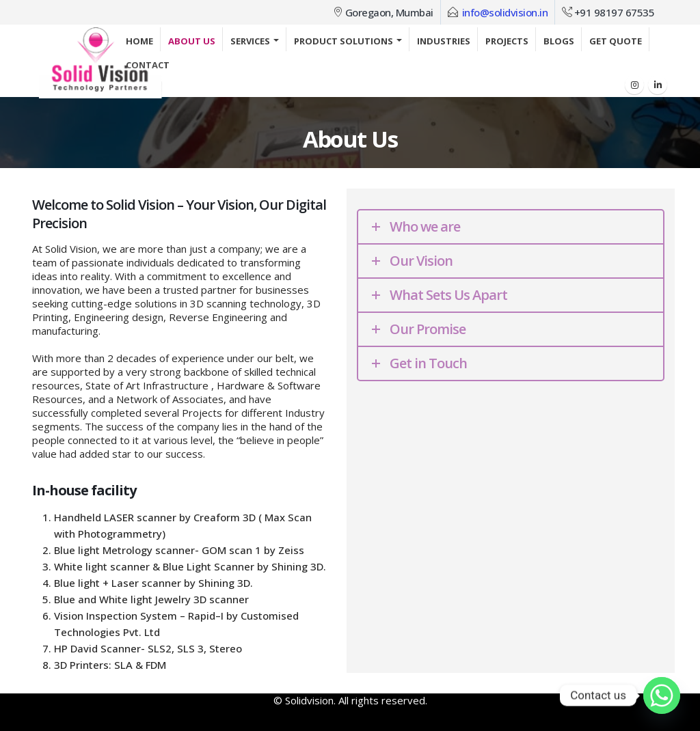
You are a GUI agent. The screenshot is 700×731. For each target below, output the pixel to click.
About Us (192, 41)
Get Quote (616, 41)
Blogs (559, 41)
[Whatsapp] (662, 695)
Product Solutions (344, 41)
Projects (507, 41)
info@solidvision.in (505, 12)
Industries (444, 41)
